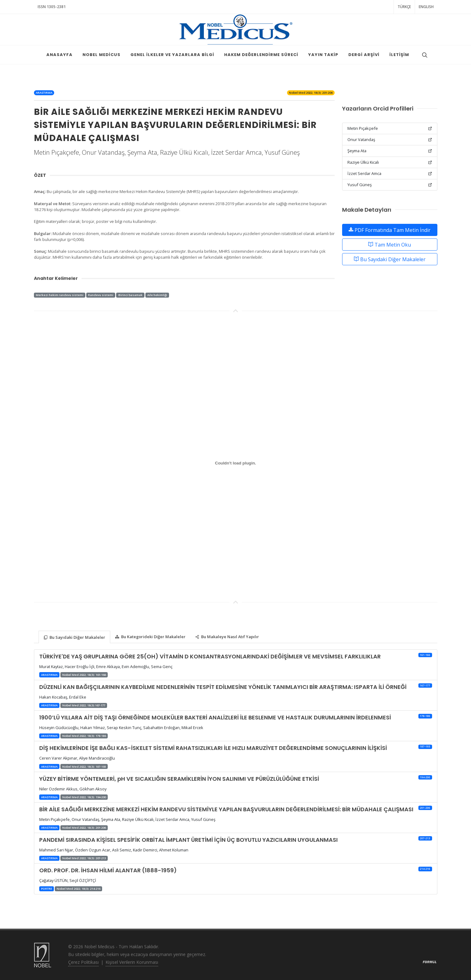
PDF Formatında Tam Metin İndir (390, 230)
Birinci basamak (130, 295)
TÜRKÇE (404, 7)
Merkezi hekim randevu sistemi (60, 295)
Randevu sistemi (101, 295)
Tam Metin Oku (390, 244)
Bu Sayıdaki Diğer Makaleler (390, 259)
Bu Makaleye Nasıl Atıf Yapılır (227, 637)
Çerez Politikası (83, 962)
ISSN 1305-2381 (52, 7)
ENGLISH (426, 7)
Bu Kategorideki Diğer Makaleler (150, 637)
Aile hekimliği (157, 295)
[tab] (75, 636)
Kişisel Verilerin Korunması (132, 962)
